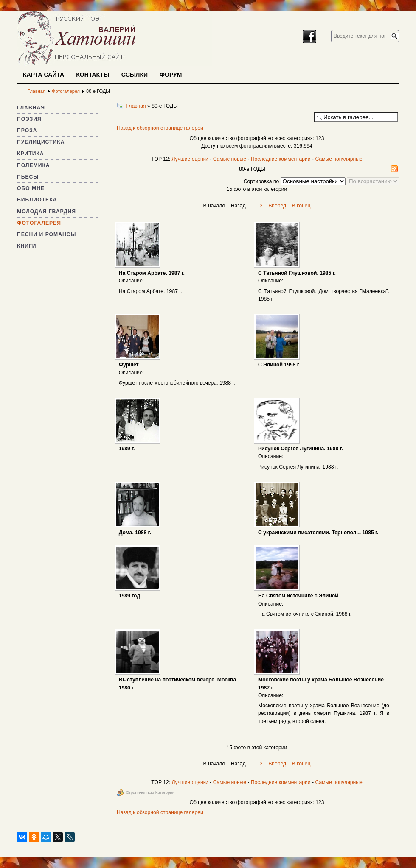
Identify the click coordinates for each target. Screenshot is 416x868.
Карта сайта (44, 75)
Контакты (93, 75)
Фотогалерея (39, 223)
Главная (31, 108)
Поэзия (29, 119)
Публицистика (41, 142)
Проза (27, 131)
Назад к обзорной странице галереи (160, 128)
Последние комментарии (281, 159)
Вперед (277, 206)
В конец (301, 206)
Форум (171, 75)
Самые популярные (339, 159)
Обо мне (31, 188)
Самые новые (230, 159)
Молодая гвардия (46, 212)
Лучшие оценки (190, 159)
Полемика (34, 165)
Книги (27, 246)
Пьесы (28, 177)
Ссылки (135, 75)
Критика (31, 154)
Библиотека (37, 200)
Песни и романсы (46, 234)
